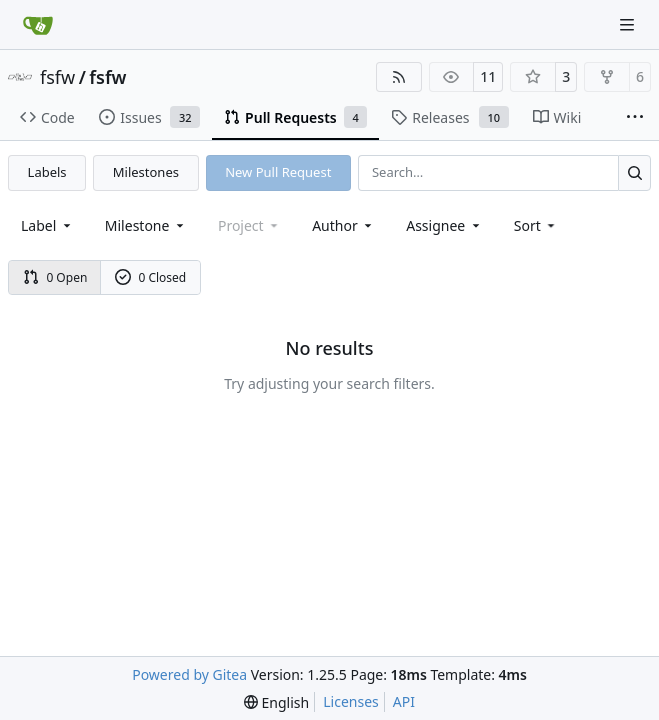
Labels (47, 172)
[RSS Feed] (399, 77)
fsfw (57, 77)
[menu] (536, 225)
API (404, 701)
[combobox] (47, 225)
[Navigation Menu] (629, 24)
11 (488, 76)
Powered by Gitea (189, 674)
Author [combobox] (343, 225)
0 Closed (151, 277)
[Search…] (634, 172)
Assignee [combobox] (444, 225)
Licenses (351, 701)
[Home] (38, 25)
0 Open (55, 277)
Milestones (146, 172)
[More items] (635, 118)
